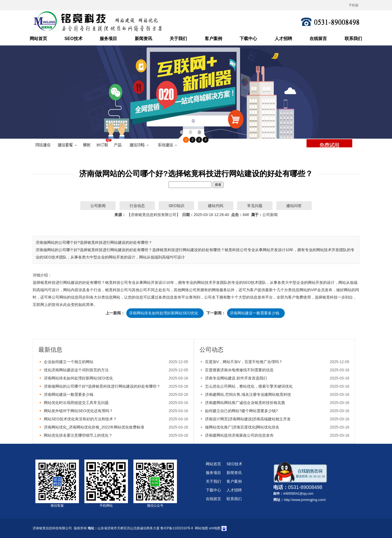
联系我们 (353, 39)
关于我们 (178, 39)
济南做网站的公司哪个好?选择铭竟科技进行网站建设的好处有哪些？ (102, 386)
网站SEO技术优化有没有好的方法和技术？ (80, 419)
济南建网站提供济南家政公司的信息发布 (239, 435)
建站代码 (216, 206)
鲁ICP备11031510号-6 (177, 528)
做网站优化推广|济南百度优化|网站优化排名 (242, 427)
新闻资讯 (143, 39)
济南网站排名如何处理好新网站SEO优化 (164, 313)
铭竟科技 (48, 282)
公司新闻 (98, 206)
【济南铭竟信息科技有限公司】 (154, 215)
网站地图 (201, 528)
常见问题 (255, 206)
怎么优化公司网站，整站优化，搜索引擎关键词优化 (249, 386)
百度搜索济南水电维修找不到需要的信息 (239, 370)
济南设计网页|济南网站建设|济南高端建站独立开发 (248, 419)
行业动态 (137, 206)
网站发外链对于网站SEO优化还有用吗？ (78, 411)
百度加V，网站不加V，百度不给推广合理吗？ (244, 362)
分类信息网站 (296, 290)
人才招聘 (283, 39)
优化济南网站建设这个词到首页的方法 (76, 370)
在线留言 (318, 39)
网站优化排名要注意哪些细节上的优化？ (78, 435)
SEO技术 (73, 39)
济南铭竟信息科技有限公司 (52, 528)
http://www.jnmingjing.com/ (305, 500)
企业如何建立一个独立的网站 (69, 362)
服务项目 (108, 39)
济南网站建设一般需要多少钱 (255, 313)
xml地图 (215, 528)
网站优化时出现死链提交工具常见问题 (76, 403)
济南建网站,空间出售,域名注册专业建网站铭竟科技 (248, 394)
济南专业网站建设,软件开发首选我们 (236, 378)
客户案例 (213, 39)
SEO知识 (176, 206)
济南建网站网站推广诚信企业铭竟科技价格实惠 (245, 403)
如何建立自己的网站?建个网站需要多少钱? (241, 411)
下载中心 (248, 39)
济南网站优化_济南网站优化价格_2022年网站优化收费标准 (94, 427)
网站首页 (38, 39)
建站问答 (294, 206)
